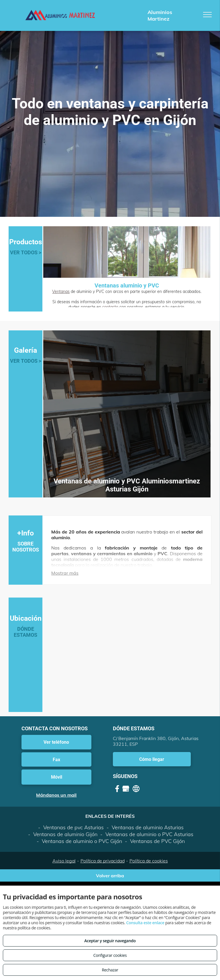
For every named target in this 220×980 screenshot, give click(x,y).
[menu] (207, 15)
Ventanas (61, 291)
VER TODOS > (26, 252)
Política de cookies (149, 861)
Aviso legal (64, 861)
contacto (110, 307)
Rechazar (110, 970)
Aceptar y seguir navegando (110, 941)
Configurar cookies (110, 955)
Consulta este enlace (145, 923)
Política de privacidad (103, 861)
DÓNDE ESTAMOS (25, 632)
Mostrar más (65, 573)
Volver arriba (110, 876)
